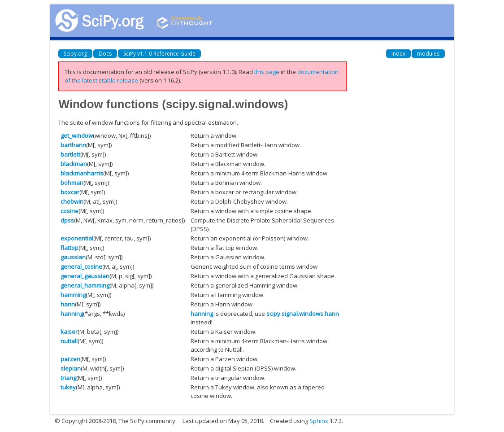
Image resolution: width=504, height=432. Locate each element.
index (398, 54)
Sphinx (319, 421)
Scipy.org (75, 54)
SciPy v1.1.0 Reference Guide (159, 54)
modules (428, 54)
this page (267, 72)
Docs (105, 54)
